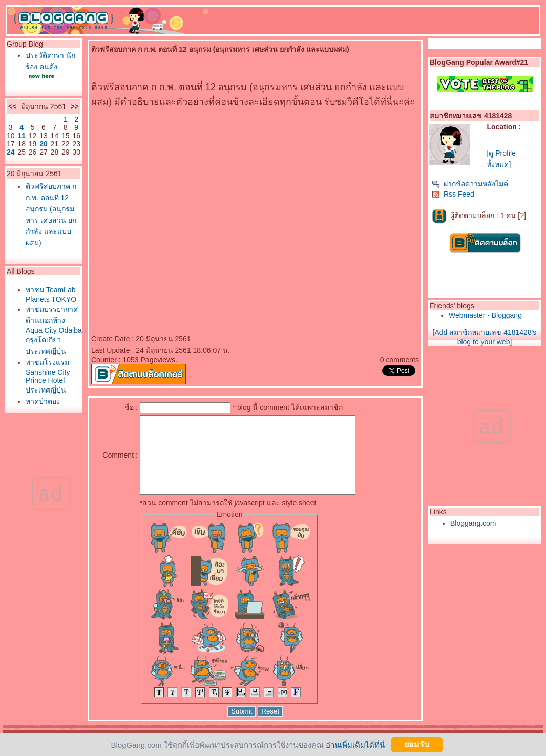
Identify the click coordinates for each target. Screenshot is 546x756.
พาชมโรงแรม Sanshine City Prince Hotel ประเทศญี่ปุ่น (48, 376)
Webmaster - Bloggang (485, 315)
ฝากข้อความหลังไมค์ (470, 184)
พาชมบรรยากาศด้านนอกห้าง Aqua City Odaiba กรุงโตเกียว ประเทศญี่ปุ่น (54, 330)
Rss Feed (453, 194)
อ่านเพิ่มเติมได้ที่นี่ (355, 744)
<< (12, 106)
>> (75, 106)
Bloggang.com (473, 523)
